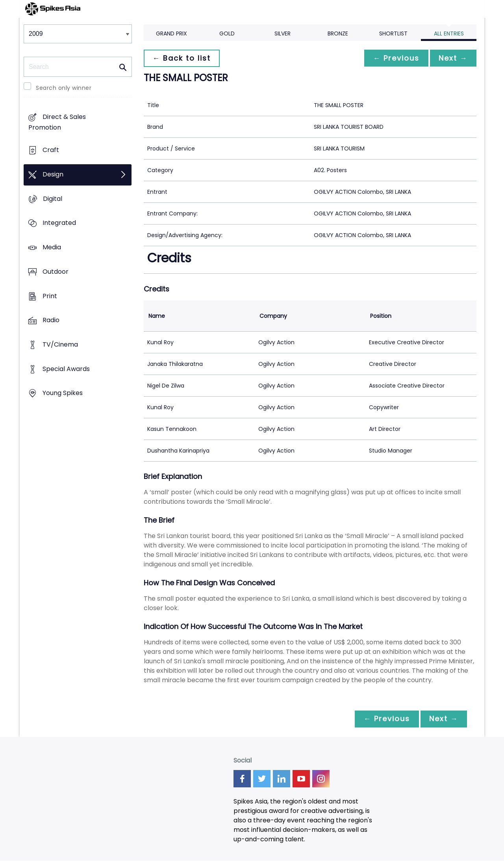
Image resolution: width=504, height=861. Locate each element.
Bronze (338, 33)
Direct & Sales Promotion (57, 122)
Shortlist (393, 33)
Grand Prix (171, 33)
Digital (53, 199)
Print (50, 296)
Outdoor (56, 272)
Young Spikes (63, 393)
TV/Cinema (60, 344)
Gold (227, 33)
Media (52, 247)
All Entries (449, 33)
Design (53, 174)
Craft (51, 150)
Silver (283, 33)
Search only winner (64, 88)
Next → (452, 58)
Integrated (59, 223)
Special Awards (66, 369)
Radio (51, 320)
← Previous (394, 58)
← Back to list (182, 58)
